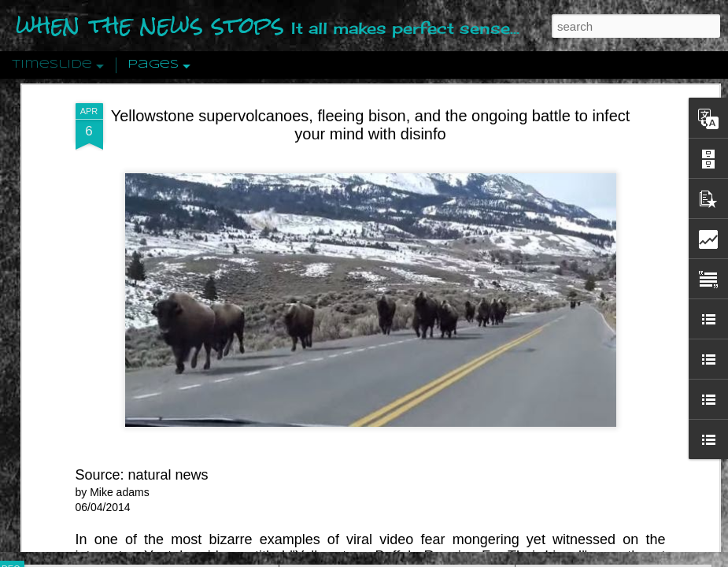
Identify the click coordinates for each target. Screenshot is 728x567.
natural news (168, 193)
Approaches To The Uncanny (599, 336)
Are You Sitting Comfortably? (382, 403)
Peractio (67, 366)
